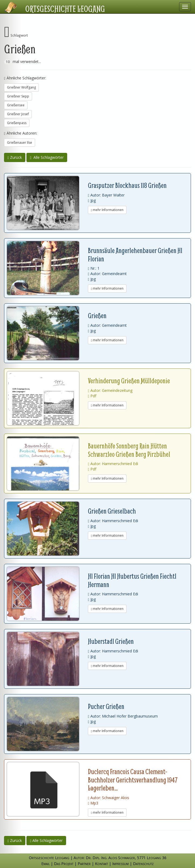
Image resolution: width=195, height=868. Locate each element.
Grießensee (16, 105)
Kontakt (101, 864)
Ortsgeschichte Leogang (65, 9)
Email (45, 864)
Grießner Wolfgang (21, 87)
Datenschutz (143, 864)
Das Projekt (64, 864)
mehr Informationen (107, 210)
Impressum (120, 864)
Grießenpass (17, 123)
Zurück (15, 157)
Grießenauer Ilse (20, 143)
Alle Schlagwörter (47, 157)
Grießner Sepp (18, 96)
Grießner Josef (18, 114)
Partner (84, 864)
